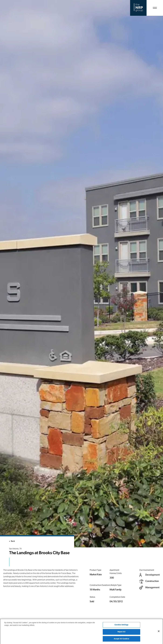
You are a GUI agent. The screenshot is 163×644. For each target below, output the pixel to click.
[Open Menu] (155, 8)
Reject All (121, 633)
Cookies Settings (121, 626)
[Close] (159, 632)
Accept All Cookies (121, 640)
